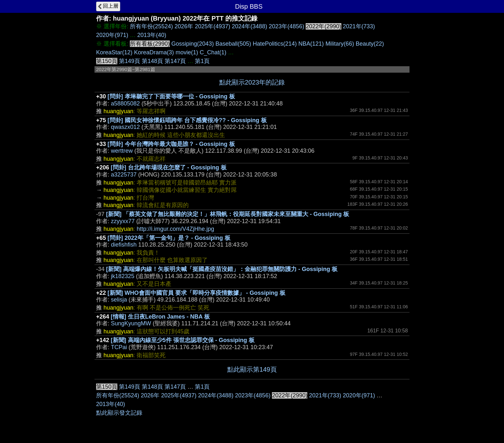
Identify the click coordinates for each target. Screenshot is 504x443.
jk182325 (123, 276)
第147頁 (175, 61)
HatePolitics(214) (275, 44)
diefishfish (124, 245)
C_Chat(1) (213, 52)
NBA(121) (311, 44)
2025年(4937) (212, 26)
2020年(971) (112, 35)
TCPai (119, 347)
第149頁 (130, 61)
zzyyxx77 (123, 221)
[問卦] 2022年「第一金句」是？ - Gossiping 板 (169, 238)
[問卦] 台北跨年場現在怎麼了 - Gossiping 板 (169, 167)
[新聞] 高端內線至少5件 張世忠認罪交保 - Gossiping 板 (183, 340)
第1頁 (202, 61)
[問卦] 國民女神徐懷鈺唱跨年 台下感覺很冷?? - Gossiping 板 (187, 120)
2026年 (184, 26)
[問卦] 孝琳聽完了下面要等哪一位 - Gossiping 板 (171, 96)
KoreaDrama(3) (154, 52)
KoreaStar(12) (114, 52)
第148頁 (152, 61)
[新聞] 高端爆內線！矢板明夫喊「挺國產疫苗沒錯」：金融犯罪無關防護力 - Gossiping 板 (222, 269)
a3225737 (124, 175)
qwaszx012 (125, 127)
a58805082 (125, 104)
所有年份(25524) (151, 26)
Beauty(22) (370, 44)
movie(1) (187, 52)
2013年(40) (152, 35)
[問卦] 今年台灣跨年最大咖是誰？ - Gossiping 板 (171, 144)
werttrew (122, 151)
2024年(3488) (249, 26)
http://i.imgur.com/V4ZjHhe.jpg (175, 229)
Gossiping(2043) (193, 44)
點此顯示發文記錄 (119, 413)
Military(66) (340, 44)
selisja (119, 300)
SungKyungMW (131, 323)
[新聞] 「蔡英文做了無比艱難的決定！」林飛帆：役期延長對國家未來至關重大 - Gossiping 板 (228, 214)
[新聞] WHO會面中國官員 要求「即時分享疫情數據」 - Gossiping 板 (197, 293)
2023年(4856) (286, 26)
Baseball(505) (233, 44)
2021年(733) (359, 26)
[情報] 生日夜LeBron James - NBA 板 (160, 317)
